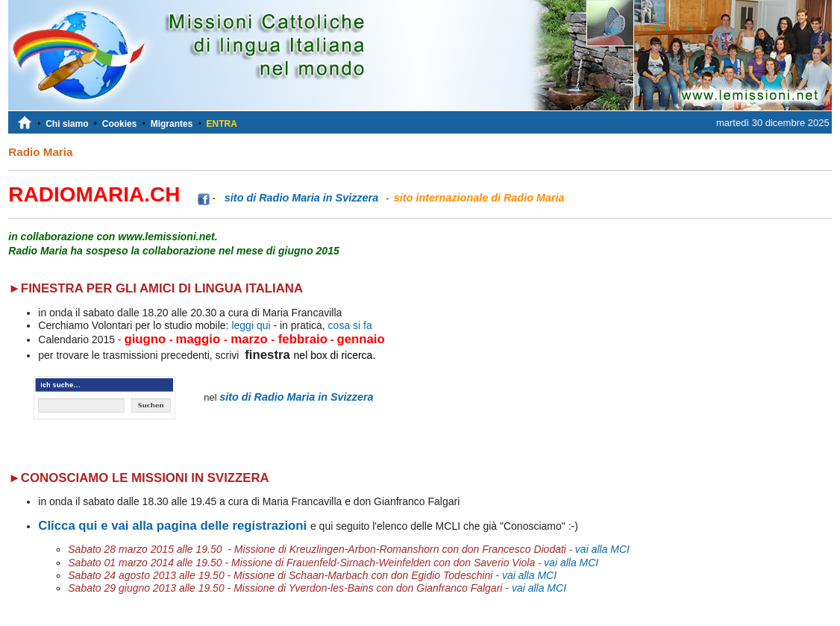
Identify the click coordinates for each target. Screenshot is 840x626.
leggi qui (251, 325)
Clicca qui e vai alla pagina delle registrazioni (172, 526)
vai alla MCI (602, 549)
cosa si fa (349, 325)
